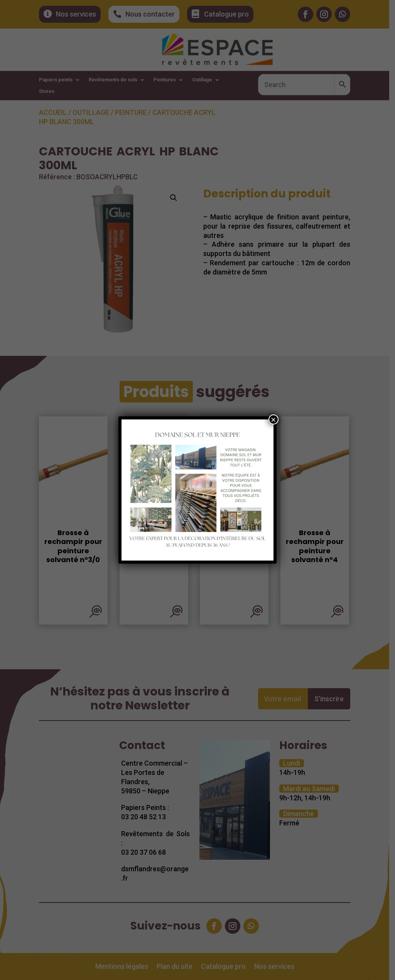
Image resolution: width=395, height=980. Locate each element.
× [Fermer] (273, 419)
